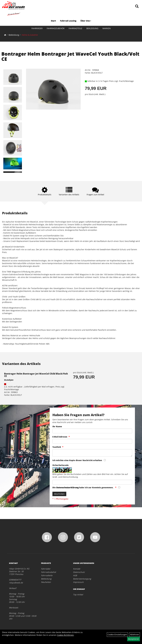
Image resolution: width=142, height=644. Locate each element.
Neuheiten (46, 582)
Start (53, 21)
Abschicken (59, 494)
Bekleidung (92, 28)
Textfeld (57, 447)
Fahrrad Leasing (68, 21)
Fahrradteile (75, 28)
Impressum (78, 582)
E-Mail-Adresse (60, 437)
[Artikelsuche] (137, 6)
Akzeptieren (134, 639)
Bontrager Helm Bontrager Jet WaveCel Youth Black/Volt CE (70, 56)
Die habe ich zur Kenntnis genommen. (83, 487)
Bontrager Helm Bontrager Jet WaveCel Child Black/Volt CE (36, 375)
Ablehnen (135, 634)
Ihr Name (57, 426)
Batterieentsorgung (82, 579)
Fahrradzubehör (56, 28)
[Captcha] (92, 482)
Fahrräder (37, 28)
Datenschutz (79, 572)
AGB (75, 575)
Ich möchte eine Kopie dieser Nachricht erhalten (77, 460)
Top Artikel (78, 595)
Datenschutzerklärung (67, 487)
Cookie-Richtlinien (65, 635)
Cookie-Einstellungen (117, 634)
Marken (107, 28)
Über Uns (86, 21)
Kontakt (77, 569)
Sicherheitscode (61, 465)
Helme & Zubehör (30, 35)
